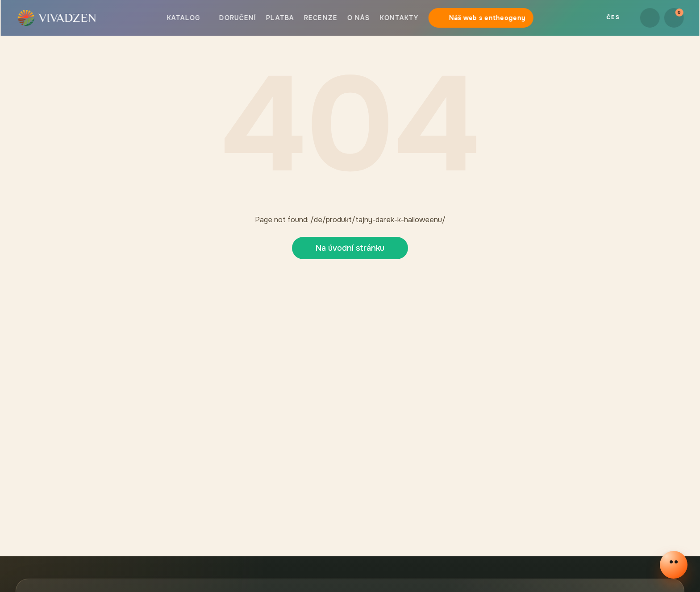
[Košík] (675, 18)
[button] (56, 18)
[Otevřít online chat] (674, 565)
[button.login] (650, 18)
